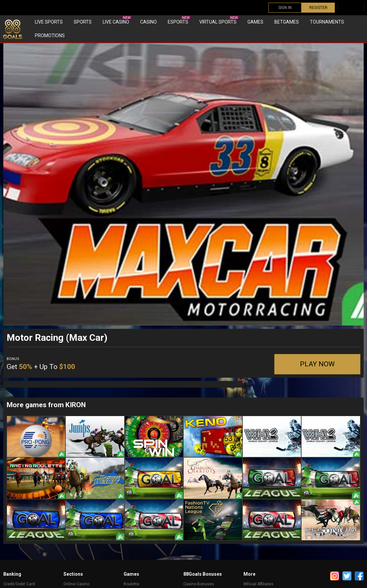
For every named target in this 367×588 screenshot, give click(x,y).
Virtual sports (219, 20)
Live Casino (117, 20)
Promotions (50, 36)
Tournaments (327, 22)
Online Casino (76, 584)
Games (255, 22)
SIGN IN (285, 8)
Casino (148, 22)
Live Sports (49, 22)
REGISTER (318, 8)
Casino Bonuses (199, 584)
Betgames (287, 22)
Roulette (131, 584)
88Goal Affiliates (258, 584)
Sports (83, 22)
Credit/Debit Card (19, 584)
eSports (179, 20)
